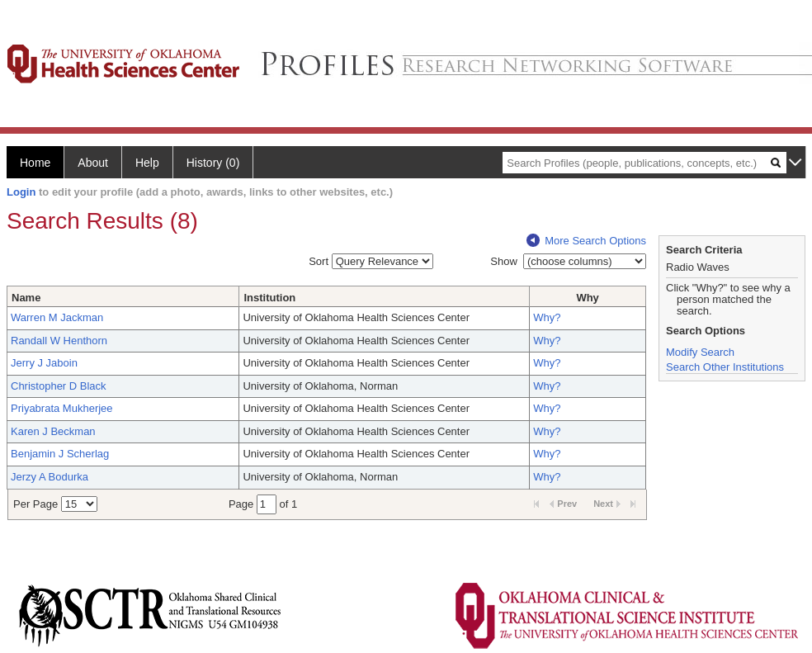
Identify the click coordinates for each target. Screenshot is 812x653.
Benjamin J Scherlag (60, 454)
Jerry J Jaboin (44, 363)
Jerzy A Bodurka (50, 477)
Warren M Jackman (57, 317)
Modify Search (700, 352)
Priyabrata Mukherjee (62, 408)
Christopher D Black (59, 386)
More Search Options (586, 241)
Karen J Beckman (53, 431)
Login (21, 192)
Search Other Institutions (725, 367)
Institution (269, 298)
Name (26, 298)
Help (147, 163)
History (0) (213, 163)
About (93, 163)
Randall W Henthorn (59, 341)
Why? (547, 317)
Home (35, 163)
